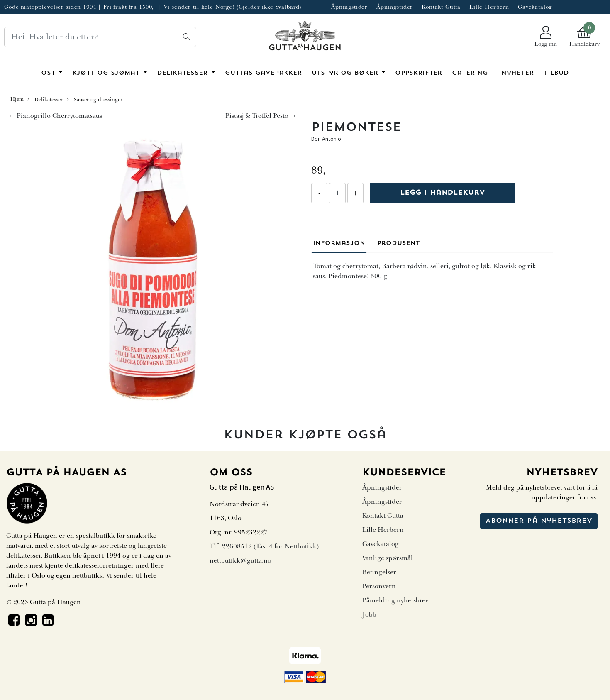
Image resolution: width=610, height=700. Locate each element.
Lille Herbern (489, 7)
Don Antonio (326, 139)
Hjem (17, 99)
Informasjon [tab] (339, 244)
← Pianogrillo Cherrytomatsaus (55, 116)
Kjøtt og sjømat (107, 73)
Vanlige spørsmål (388, 558)
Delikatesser (183, 73)
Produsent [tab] (399, 244)
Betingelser (379, 572)
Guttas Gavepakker (263, 73)
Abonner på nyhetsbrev (539, 521)
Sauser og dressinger (95, 100)
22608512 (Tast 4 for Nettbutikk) (270, 546)
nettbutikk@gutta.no (240, 560)
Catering (470, 73)
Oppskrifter (418, 73)
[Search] (100, 37)
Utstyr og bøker (346, 73)
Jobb (369, 614)
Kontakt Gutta (441, 7)
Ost (49, 73)
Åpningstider (349, 7)
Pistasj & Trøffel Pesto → (261, 116)
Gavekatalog (535, 7)
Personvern (379, 586)
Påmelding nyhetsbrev (395, 600)
